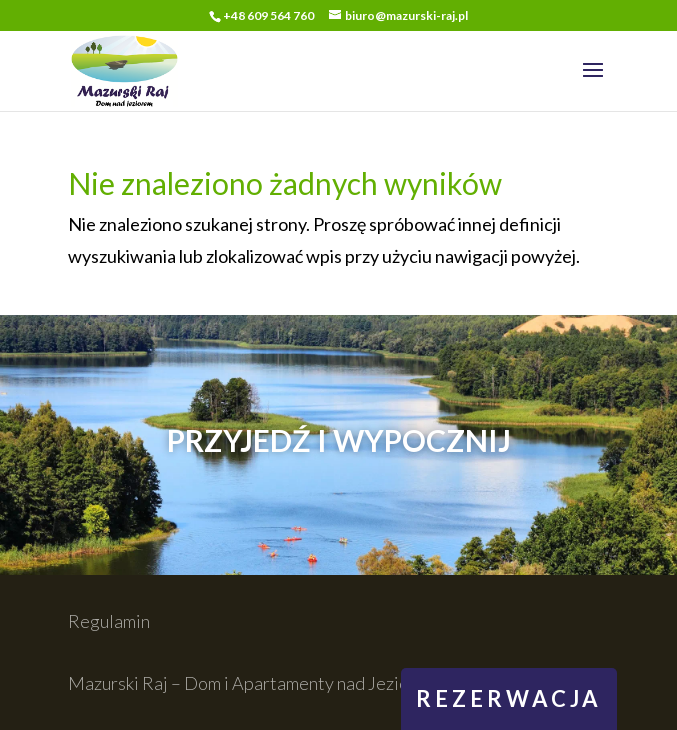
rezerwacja (509, 698)
